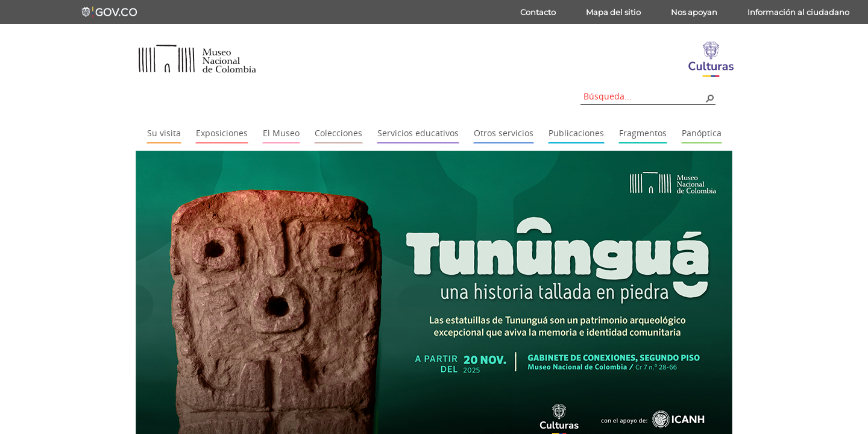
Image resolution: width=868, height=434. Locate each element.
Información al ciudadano (798, 12)
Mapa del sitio (613, 12)
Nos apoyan (694, 12)
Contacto (538, 12)
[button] (709, 98)
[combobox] (644, 96)
